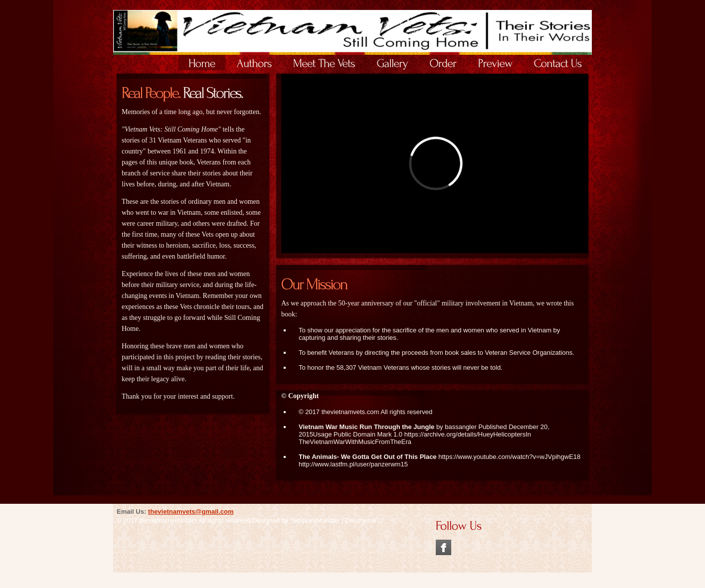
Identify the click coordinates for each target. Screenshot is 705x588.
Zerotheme (361, 520)
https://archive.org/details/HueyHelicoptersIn (468, 434)
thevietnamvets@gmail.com (191, 512)
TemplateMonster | (318, 520)
